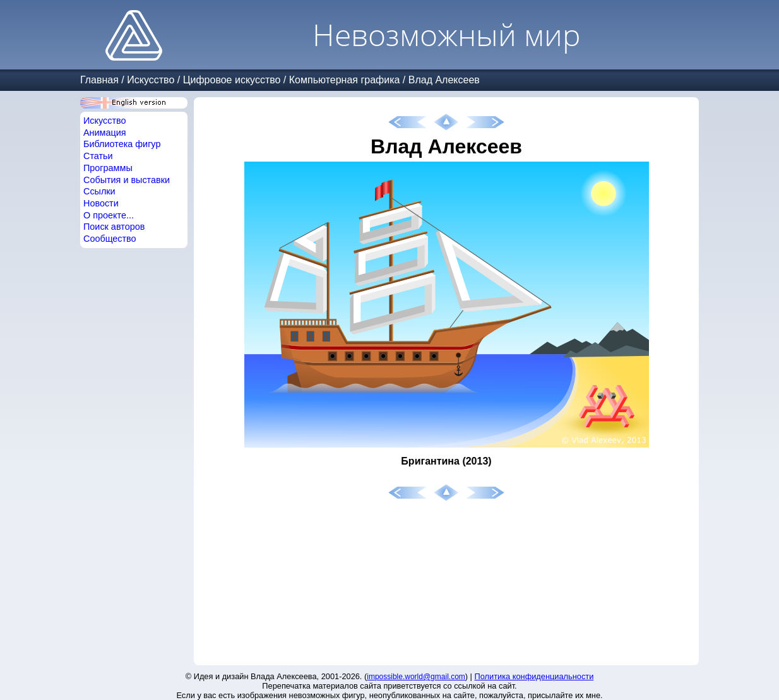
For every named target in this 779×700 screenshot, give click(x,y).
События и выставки (127, 180)
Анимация (105, 133)
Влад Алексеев (444, 80)
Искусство (151, 80)
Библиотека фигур (122, 144)
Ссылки (99, 191)
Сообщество (110, 239)
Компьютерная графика (345, 80)
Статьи (98, 156)
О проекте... (109, 215)
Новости (101, 203)
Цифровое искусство (232, 80)
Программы (108, 168)
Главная (99, 80)
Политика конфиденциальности (534, 676)
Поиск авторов (114, 227)
